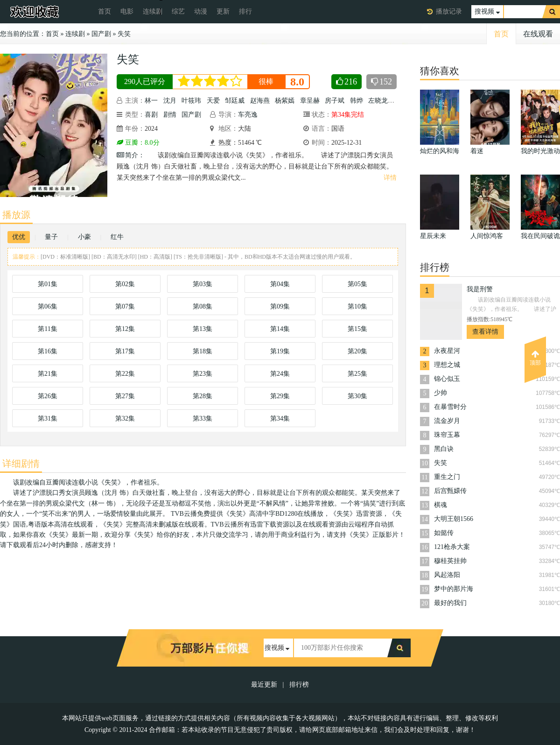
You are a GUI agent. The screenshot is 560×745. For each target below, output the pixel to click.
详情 (390, 178)
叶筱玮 (191, 101)
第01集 (48, 284)
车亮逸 (248, 115)
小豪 (84, 237)
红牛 (117, 237)
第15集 (357, 329)
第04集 (280, 284)
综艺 (178, 11)
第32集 (125, 418)
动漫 (201, 11)
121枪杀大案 (452, 547)
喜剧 (151, 115)
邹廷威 (235, 101)
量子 (51, 237)
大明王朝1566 (454, 519)
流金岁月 (447, 421)
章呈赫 (310, 101)
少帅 (441, 393)
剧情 (170, 115)
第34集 (280, 418)
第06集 (48, 306)
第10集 (357, 306)
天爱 (213, 101)
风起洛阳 (447, 575)
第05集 (357, 284)
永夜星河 (447, 351)
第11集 (47, 329)
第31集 (48, 418)
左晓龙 (378, 101)
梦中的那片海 (454, 589)
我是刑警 (480, 289)
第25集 (357, 374)
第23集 (203, 374)
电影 (127, 11)
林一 (151, 101)
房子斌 (335, 101)
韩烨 (357, 101)
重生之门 (447, 477)
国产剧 (101, 34)
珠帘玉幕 (447, 435)
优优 (19, 237)
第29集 (280, 396)
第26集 (48, 396)
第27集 (125, 396)
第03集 (203, 284)
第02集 (125, 284)
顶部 (535, 358)
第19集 (280, 351)
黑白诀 (444, 449)
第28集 (203, 396)
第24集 (280, 374)
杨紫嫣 (285, 101)
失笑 (124, 34)
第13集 (203, 329)
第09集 (280, 306)
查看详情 (485, 332)
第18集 (203, 351)
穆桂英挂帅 (450, 561)
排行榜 (299, 685)
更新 (223, 11)
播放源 (16, 215)
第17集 (125, 351)
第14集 (280, 329)
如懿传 (444, 533)
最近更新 (264, 685)
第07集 (125, 306)
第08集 (203, 306)
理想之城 (447, 365)
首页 (105, 11)
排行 (245, 11)
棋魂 (441, 505)
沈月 (170, 101)
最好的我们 (450, 603)
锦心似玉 (447, 379)
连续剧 (153, 11)
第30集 (357, 396)
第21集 (48, 374)
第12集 (125, 329)
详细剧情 (21, 464)
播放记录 (449, 11)
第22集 (125, 374)
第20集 (357, 351)
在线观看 (538, 34)
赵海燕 (260, 101)
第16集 (48, 351)
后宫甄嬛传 (450, 491)
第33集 (203, 418)
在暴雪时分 (450, 407)
